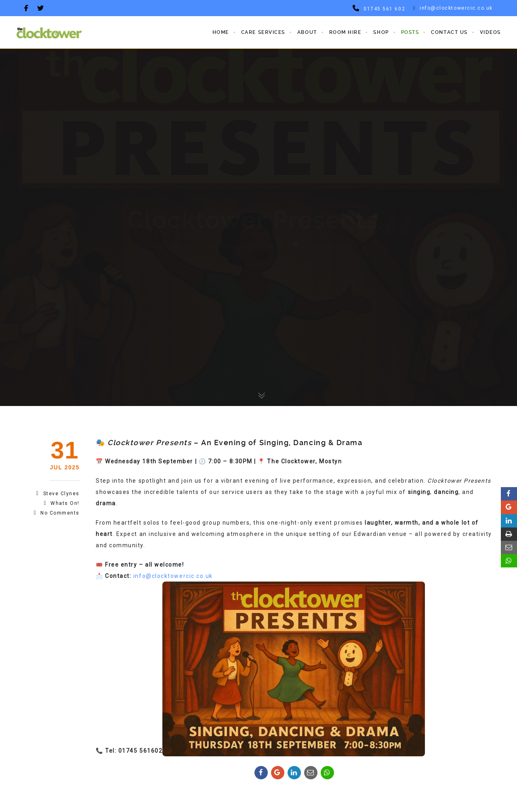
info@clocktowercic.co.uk (453, 8)
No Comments (60, 513)
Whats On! (65, 503)
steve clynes (61, 494)
